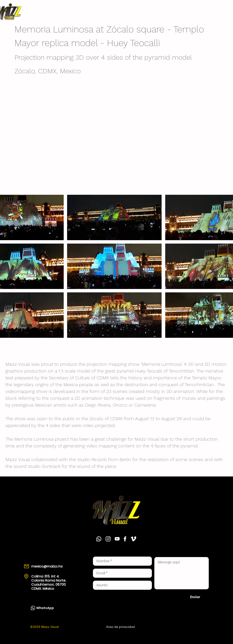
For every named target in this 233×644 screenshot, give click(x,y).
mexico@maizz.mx (47, 566)
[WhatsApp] (192, 11)
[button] (114, 217)
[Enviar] (195, 597)
